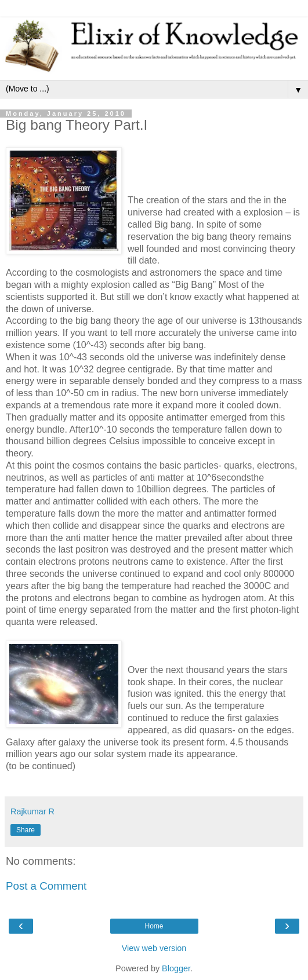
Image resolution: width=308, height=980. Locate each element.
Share (26, 830)
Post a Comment (46, 886)
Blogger (176, 968)
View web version (154, 948)
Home (154, 926)
